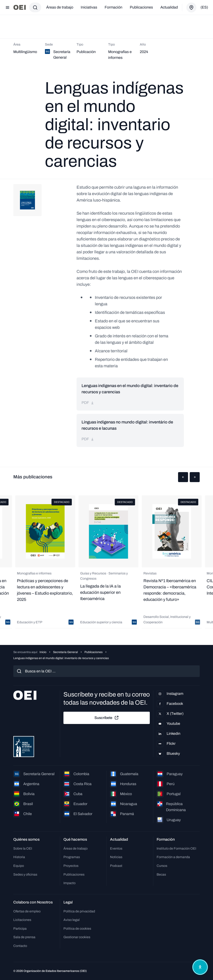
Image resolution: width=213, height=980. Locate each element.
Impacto (69, 883)
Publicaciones (141, 7)
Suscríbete (107, 718)
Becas (161, 874)
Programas (72, 857)
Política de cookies (77, 929)
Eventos (116, 848)
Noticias (116, 857)
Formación (113, 7)
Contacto (20, 946)
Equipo (19, 866)
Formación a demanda (173, 857)
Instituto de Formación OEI (176, 848)
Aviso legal (72, 920)
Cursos (162, 866)
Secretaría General (65, 652)
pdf (88, 403)
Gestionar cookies (77, 937)
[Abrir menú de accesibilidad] (200, 967)
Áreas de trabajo (60, 7)
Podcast (116, 866)
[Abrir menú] (7, 7)
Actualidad (169, 7)
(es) (204, 7)
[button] (183, 477)
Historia (19, 857)
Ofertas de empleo (27, 911)
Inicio (43, 652)
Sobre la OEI (23, 848)
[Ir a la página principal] (20, 7)
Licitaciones (22, 920)
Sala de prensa (24, 937)
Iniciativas (89, 7)
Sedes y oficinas (25, 874)
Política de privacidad (79, 911)
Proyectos (71, 866)
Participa (20, 929)
